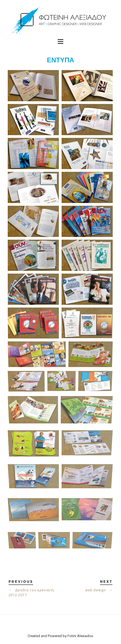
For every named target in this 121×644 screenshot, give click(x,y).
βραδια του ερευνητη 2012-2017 (31, 593)
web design (99, 590)
